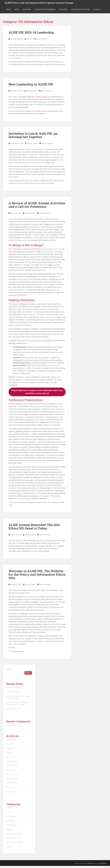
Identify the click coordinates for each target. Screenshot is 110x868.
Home (9, 12)
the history (30, 624)
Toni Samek (60, 47)
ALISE (8, 814)
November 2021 (12, 776)
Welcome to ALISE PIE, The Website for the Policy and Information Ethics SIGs (37, 577)
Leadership (10, 823)
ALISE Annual (11, 819)
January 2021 (11, 789)
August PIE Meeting (13, 694)
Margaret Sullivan (41, 99)
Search (9, 671)
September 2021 (12, 781)
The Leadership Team (16, 654)
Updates (9, 849)
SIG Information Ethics (14, 840)
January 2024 (11, 759)
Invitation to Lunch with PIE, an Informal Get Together (33, 137)
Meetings (10, 832)
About (17, 12)
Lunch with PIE (12, 827)
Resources (63, 12)
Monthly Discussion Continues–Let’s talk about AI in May (18, 706)
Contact (97, 12)
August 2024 (11, 742)
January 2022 (11, 772)
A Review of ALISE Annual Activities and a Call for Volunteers (37, 207)
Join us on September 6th (15, 690)
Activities (27, 12)
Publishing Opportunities (15, 836)
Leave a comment (42, 41)
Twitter (47, 618)
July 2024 (10, 746)
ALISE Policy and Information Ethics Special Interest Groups (39, 4)
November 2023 (12, 763)
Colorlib (89, 866)
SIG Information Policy (14, 845)
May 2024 (10, 750)
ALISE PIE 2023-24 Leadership (31, 35)
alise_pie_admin (32, 93)
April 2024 (10, 755)
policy (54, 629)
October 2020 (11, 794)
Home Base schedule (41, 553)
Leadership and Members (45, 12)
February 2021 (11, 785)
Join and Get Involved (80, 12)
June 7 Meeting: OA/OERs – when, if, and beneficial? (18, 699)
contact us (12, 185)
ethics (59, 629)
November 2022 (12, 768)
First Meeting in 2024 (14, 711)
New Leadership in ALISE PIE (31, 86)
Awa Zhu (29, 41)
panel (43, 607)
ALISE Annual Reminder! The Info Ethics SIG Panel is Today (34, 529)
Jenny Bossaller (46, 101)
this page (46, 67)
